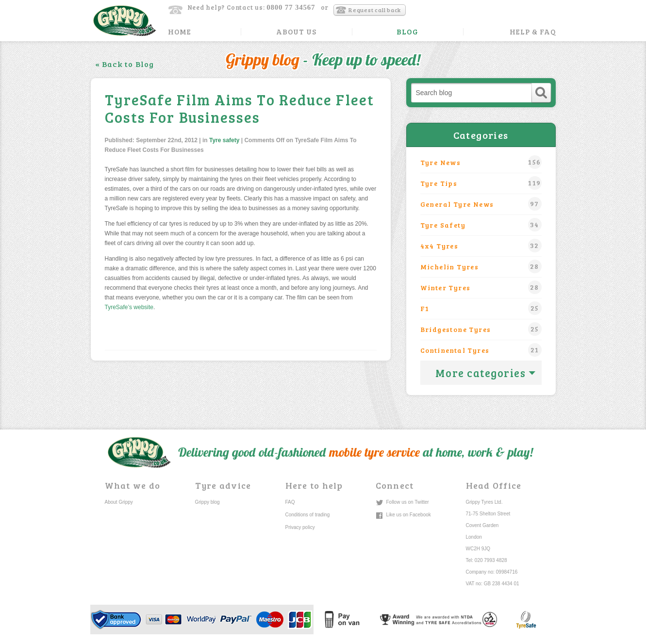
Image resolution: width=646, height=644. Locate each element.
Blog (407, 32)
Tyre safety (224, 140)
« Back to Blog (125, 64)
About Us (296, 32)
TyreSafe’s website (129, 307)
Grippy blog (207, 502)
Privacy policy (300, 527)
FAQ (290, 502)
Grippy (124, 21)
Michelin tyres (481, 266)
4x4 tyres (481, 246)
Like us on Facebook (409, 515)
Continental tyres (481, 350)
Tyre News (481, 162)
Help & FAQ (533, 32)
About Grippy (119, 502)
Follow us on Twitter (408, 502)
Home (180, 32)
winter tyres (481, 287)
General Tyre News (481, 204)
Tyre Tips (481, 183)
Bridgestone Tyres (481, 329)
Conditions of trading (308, 515)
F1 (481, 308)
